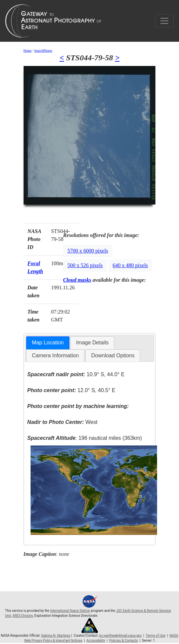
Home (28, 51)
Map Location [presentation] (48, 343)
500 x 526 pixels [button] (85, 265)
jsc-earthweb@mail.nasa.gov (120, 636)
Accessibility (96, 641)
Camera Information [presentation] (55, 355)
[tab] (48, 343)
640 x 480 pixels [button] (130, 265)
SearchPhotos (43, 51)
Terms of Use (156, 636)
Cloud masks (77, 280)
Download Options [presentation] (113, 355)
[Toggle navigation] (164, 21)
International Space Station (70, 611)
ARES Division (23, 616)
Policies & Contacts (124, 641)
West (62, 422)
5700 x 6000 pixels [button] (88, 251)
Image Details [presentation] (92, 343)
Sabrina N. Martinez (56, 636)
